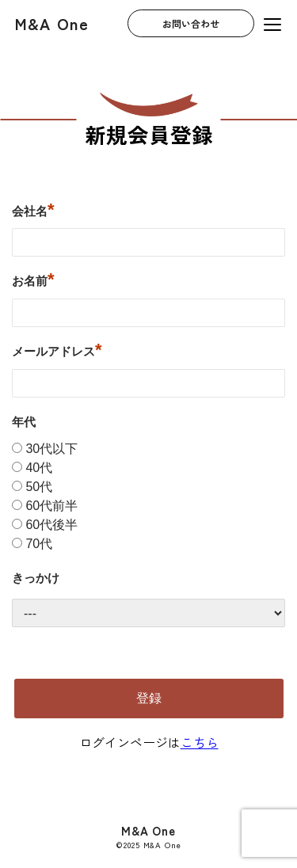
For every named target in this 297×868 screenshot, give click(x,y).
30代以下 (51, 449)
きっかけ (36, 578)
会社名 (33, 209)
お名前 (33, 279)
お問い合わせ (191, 24)
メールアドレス (57, 349)
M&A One (52, 23)
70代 (39, 544)
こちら (200, 742)
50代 (39, 487)
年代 (24, 422)
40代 (39, 468)
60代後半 (51, 525)
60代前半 (51, 506)
